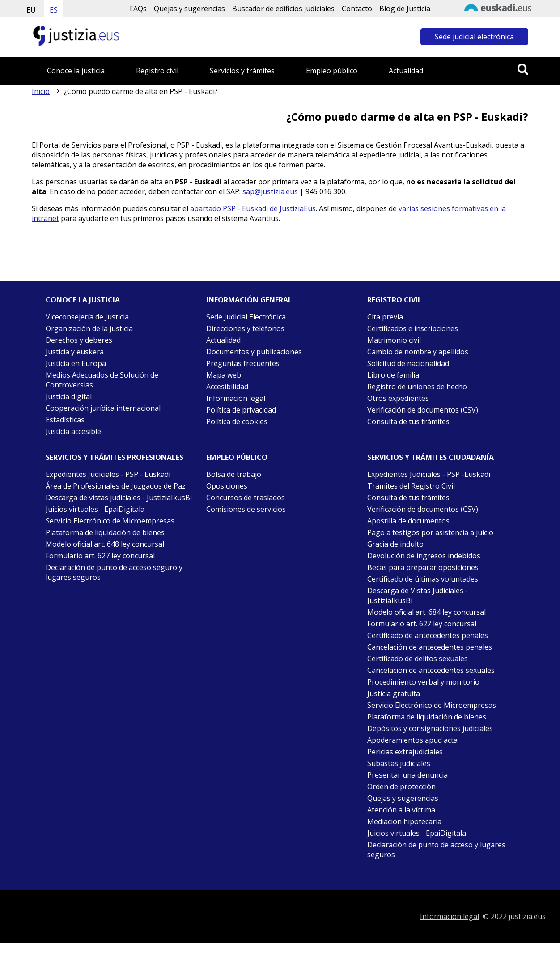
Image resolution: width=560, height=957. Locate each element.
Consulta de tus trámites (408, 421)
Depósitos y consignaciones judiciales (430, 728)
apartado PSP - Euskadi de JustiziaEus (253, 208)
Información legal (236, 398)
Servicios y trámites (242, 71)
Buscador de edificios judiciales (283, 9)
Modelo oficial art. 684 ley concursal (426, 612)
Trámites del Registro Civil (411, 486)
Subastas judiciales (399, 763)
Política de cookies (237, 421)
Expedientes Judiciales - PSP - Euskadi (108, 474)
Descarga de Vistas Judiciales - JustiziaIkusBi (418, 595)
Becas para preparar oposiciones (423, 567)
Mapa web (224, 375)
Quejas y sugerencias (189, 9)
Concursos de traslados (246, 498)
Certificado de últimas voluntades (423, 579)
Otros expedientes (398, 398)
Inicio (41, 91)
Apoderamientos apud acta (412, 740)
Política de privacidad (241, 410)
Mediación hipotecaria (404, 821)
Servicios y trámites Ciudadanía (431, 457)
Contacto (357, 9)
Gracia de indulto (395, 544)
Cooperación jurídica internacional (103, 408)
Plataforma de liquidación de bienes (105, 532)
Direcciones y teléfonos (245, 328)
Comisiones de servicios (246, 509)
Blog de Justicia (405, 9)
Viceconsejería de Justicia (87, 317)
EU (31, 10)
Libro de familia (393, 375)
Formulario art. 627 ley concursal (100, 556)
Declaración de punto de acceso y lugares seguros (436, 850)
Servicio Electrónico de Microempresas (110, 521)
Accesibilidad (227, 387)
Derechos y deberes (79, 340)
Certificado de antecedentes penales (428, 635)
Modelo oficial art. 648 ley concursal (105, 544)
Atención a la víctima (401, 810)
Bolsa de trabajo (234, 474)
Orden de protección (401, 787)
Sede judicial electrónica (474, 37)
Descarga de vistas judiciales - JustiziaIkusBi (119, 498)
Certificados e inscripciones (413, 328)
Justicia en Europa (76, 363)
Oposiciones (227, 486)
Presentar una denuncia (407, 775)
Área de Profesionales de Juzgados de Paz (116, 486)
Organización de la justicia (89, 328)
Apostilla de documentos (408, 521)
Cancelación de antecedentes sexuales (431, 670)
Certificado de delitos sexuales (418, 659)
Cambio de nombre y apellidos (418, 352)
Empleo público (332, 71)
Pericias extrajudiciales (405, 752)
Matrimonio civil (394, 340)
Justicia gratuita (394, 693)
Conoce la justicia (76, 71)
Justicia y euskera (75, 352)
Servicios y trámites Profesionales (115, 457)
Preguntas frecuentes (243, 363)
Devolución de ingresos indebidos (424, 556)
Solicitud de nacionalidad (408, 363)
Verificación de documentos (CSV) (423, 410)
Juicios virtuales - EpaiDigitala (95, 509)
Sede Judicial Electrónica (246, 317)
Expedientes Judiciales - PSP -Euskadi (429, 474)
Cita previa (385, 317)
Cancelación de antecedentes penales (430, 647)
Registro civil (157, 71)
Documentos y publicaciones (254, 352)
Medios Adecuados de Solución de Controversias (102, 380)
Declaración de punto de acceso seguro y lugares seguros (114, 572)
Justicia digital (69, 396)
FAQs (138, 9)
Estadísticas (65, 420)
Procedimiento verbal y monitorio (423, 682)
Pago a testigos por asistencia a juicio (430, 532)
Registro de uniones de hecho (417, 387)
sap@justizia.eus (270, 191)
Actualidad (406, 71)
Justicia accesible (73, 431)
